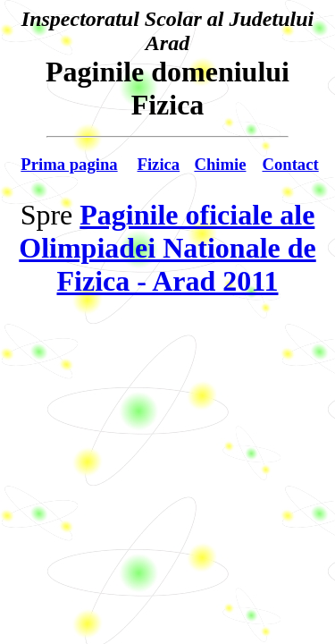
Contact (290, 164)
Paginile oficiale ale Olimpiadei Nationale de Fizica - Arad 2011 (167, 248)
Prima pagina (69, 164)
